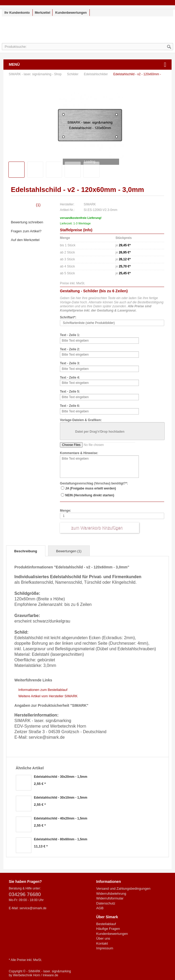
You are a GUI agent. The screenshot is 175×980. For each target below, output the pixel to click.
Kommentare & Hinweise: (79, 453)
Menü (14, 64)
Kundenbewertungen (71, 13)
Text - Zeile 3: (70, 363)
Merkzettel (43, 13)
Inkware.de (51, 975)
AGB (100, 908)
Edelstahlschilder (96, 74)
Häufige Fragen (108, 929)
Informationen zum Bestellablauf (43, 690)
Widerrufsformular (110, 898)
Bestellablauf (106, 924)
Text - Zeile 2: (70, 349)
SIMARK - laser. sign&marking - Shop (87, 32)
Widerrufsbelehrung (111, 894)
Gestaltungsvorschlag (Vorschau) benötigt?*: (94, 483)
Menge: (65, 511)
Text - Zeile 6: (70, 406)
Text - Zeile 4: (70, 378)
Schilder (73, 74)
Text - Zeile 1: (70, 335)
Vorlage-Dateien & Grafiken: (81, 420)
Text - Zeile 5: (70, 392)
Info (88, 230)
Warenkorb (161, 30)
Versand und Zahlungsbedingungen (123, 889)
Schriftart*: (68, 317)
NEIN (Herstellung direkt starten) (90, 495)
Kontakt (102, 943)
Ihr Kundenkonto (17, 13)
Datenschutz (106, 903)
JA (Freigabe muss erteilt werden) (91, 488)
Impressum (105, 948)
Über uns (103, 938)
